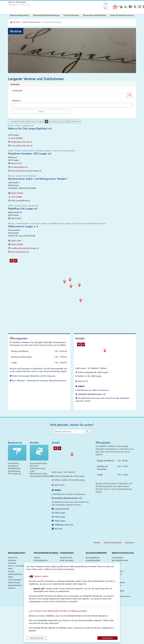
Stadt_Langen (60, 513)
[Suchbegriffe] (70, 95)
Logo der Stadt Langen (17, 2)
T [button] (64, 121)
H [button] (32, 121)
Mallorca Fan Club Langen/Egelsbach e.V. (30, 128)
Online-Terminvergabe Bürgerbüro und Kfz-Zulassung (34, 376)
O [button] (53, 121)
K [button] (41, 121)
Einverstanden (108, 638)
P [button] (55, 121)
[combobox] (72, 105)
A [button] (12, 121)
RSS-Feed (58, 529)
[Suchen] (41, 111)
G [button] (29, 121)
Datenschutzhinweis (37, 638)
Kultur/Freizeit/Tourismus (32, 22)
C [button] (18, 121)
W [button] (73, 121)
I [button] (35, 121)
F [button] (26, 121)
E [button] (24, 121)
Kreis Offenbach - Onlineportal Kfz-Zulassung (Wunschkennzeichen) (39, 381)
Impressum (104, 390)
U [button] (67, 121)
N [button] (50, 121)
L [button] (43, 121)
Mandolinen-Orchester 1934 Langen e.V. (30, 153)
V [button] (70, 121)
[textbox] (17, 105)
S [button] (61, 121)
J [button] (38, 121)
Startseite (16, 22)
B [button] (15, 121)
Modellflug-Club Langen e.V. (23, 208)
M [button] (46, 121)
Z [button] (76, 121)
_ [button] (9, 121)
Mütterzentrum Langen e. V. (23, 226)
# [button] (79, 121)
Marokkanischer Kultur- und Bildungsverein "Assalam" (38, 179)
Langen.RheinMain (62, 509)
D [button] (21, 121)
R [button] (58, 121)
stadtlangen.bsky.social (64, 525)
